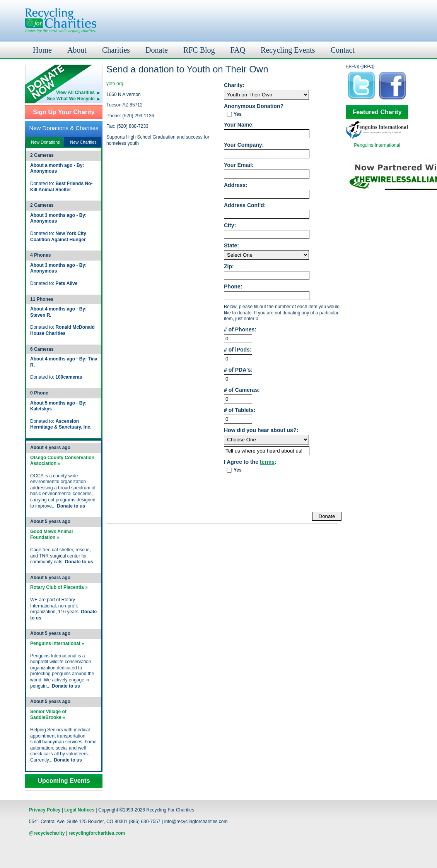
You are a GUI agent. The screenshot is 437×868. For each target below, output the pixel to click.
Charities (116, 50)
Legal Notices (79, 810)
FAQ (238, 50)
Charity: (234, 85)
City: (230, 226)
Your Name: (239, 125)
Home (42, 50)
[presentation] (283, 493)
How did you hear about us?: (261, 430)
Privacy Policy (45, 810)
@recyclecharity (47, 833)
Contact (343, 50)
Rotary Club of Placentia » (59, 587)
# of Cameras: (242, 390)
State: (231, 246)
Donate (157, 50)
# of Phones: (240, 330)
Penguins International (377, 145)
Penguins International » (57, 643)
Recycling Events (288, 50)
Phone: (233, 287)
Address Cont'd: (245, 205)
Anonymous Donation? (254, 106)
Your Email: (239, 165)
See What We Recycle (71, 99)
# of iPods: (238, 350)
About (77, 50)
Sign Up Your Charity (64, 112)
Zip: (229, 267)
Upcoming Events (64, 781)
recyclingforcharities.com (97, 833)
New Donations (45, 142)
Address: (236, 185)
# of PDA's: (238, 370)
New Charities (83, 142)
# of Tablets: (240, 410)
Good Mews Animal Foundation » (51, 535)
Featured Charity (377, 112)
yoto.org (115, 84)
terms (267, 462)
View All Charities (75, 93)
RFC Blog (199, 50)
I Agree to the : (250, 462)
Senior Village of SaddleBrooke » (48, 715)
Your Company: (244, 145)
